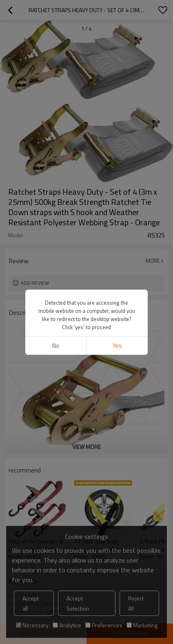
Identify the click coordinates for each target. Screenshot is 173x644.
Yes (117, 327)
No (56, 327)
